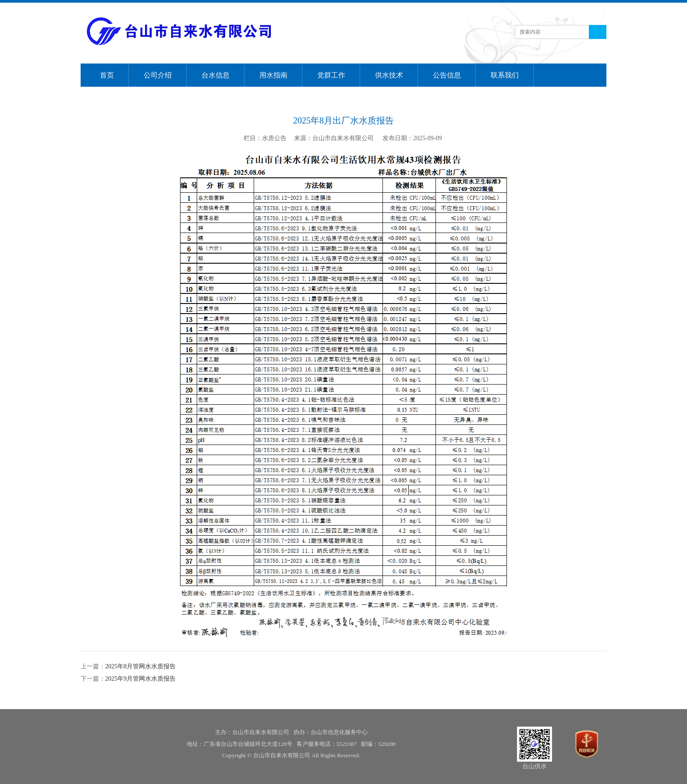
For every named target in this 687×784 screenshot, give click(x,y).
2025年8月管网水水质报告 (140, 666)
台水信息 (216, 75)
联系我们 (505, 75)
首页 (107, 75)
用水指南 (273, 75)
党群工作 (331, 75)
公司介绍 (158, 75)
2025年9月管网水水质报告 (140, 679)
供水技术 (389, 75)
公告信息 (447, 75)
